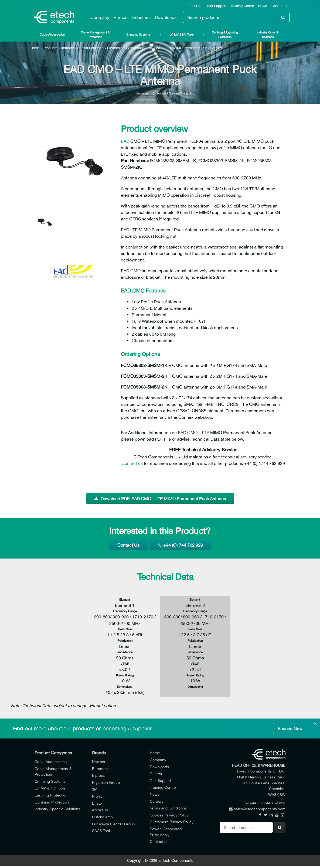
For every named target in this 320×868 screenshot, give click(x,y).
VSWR (125, 664)
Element (125, 599)
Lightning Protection (52, 802)
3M (95, 789)
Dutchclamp (102, 817)
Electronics (116, 48)
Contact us (280, 6)
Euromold (100, 769)
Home (35, 48)
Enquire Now (290, 729)
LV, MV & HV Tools (182, 34)
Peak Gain (125, 629)
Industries (141, 17)
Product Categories (53, 753)
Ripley (97, 796)
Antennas (135, 48)
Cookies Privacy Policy (169, 815)
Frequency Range (125, 611)
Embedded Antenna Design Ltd (174, 93)
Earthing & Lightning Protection (225, 35)
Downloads (166, 17)
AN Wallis (100, 810)
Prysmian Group (106, 782)
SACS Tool (101, 831)
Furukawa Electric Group (113, 824)
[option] (74, 159)
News (263, 6)
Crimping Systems (138, 34)
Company (100, 17)
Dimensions (125, 687)
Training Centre (242, 6)
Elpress (98, 775)
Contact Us (128, 545)
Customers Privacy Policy (172, 822)
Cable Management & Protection (95, 35)
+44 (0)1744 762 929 (181, 545)
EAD (125, 141)
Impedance (125, 652)
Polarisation (125, 640)
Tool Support (217, 6)
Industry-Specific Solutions (268, 35)
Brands (120, 17)
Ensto (97, 803)
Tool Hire (196, 6)
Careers (157, 801)
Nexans (98, 762)
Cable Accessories (52, 34)
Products (50, 48)
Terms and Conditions (168, 808)
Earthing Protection (51, 795)
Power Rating (125, 675)
